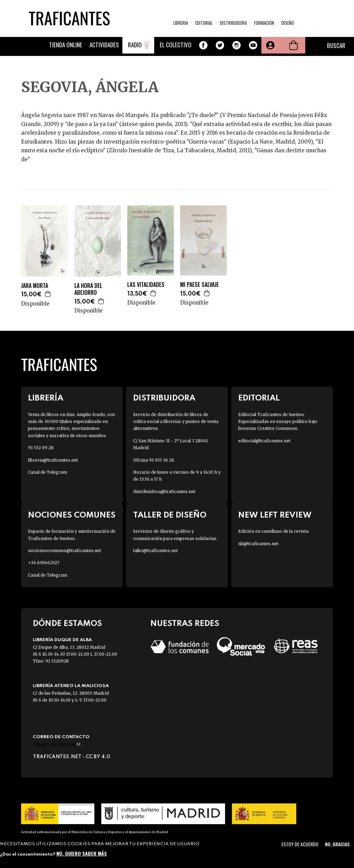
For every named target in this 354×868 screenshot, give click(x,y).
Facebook (203, 45)
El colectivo (176, 45)
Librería (46, 398)
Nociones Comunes (72, 515)
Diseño (288, 23)
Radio (135, 45)
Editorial (204, 23)
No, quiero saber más (82, 853)
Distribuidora (233, 23)
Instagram (236, 45)
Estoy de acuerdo (300, 844)
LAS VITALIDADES (146, 285)
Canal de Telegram (48, 472)
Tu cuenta (270, 45)
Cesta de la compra (294, 45)
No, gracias (337, 844)
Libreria (181, 23)
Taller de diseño (170, 515)
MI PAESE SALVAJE (199, 285)
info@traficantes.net (57, 744)
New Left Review (275, 515)
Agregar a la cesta (48, 294)
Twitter (220, 45)
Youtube (253, 45)
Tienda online (66, 45)
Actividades (104, 45)
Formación (264, 23)
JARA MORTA (35, 286)
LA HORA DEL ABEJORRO (88, 289)
